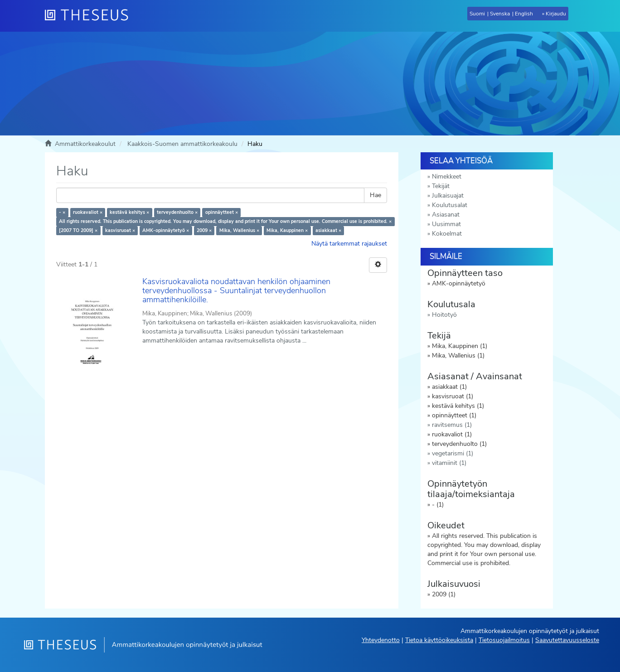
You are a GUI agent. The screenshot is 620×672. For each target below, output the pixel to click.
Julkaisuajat (448, 196)
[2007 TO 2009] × (78, 230)
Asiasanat (446, 215)
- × (62, 212)
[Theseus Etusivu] (90, 16)
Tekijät (441, 186)
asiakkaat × (328, 230)
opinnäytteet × (222, 212)
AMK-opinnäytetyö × (166, 230)
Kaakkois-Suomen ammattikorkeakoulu (182, 144)
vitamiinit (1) (449, 463)
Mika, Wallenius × (239, 230)
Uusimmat (446, 224)
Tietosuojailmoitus (504, 640)
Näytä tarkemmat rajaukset (349, 244)
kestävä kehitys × (129, 212)
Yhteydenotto (381, 640)
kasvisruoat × (120, 230)
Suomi (477, 14)
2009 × (204, 230)
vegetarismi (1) (453, 453)
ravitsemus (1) (452, 425)
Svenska (500, 14)
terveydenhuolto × (177, 212)
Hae (375, 195)
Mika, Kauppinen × (287, 230)
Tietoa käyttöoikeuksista (439, 640)
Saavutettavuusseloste (567, 640)
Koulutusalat (450, 205)
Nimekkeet (447, 176)
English (524, 14)
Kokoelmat (447, 234)
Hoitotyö (444, 315)
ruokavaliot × (88, 212)
